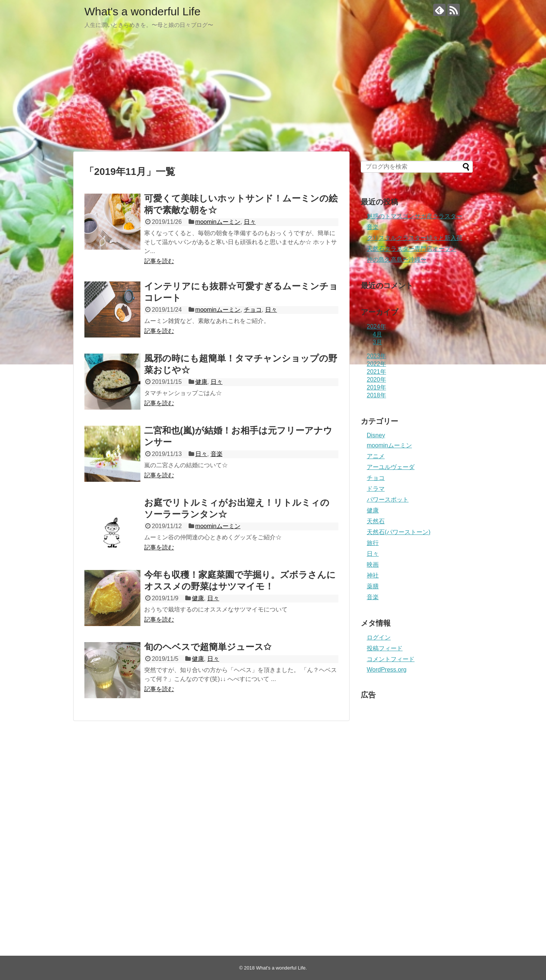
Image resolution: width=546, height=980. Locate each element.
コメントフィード (391, 659)
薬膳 (373, 586)
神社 (373, 575)
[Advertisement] (273, 93)
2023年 (376, 356)
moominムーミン (218, 222)
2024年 (376, 326)
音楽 (217, 454)
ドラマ (376, 489)
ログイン (379, 637)
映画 (373, 565)
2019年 (376, 387)
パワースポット (388, 500)
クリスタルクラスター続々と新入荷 (415, 238)
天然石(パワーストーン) (399, 532)
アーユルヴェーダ (391, 467)
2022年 (376, 364)
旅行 (373, 543)
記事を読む (159, 261)
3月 (377, 342)
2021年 (376, 372)
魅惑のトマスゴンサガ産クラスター (415, 216)
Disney (376, 435)
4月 (377, 334)
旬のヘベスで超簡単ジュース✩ (208, 647)
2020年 (376, 380)
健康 (201, 382)
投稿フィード (385, 648)
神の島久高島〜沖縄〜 (397, 260)
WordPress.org (387, 670)
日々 (250, 222)
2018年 (376, 395)
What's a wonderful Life (142, 11)
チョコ (253, 310)
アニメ (376, 456)
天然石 (376, 521)
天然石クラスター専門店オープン (412, 249)
